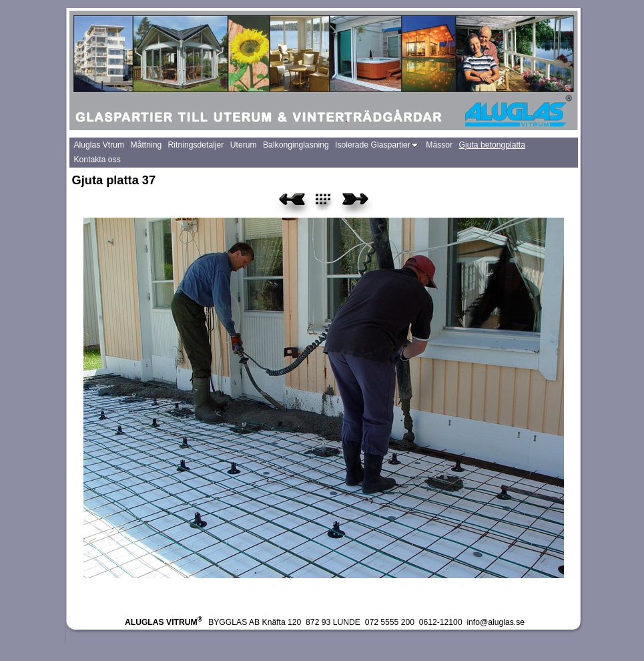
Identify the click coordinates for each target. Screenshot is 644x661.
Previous (292, 204)
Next (355, 204)
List (331, 204)
